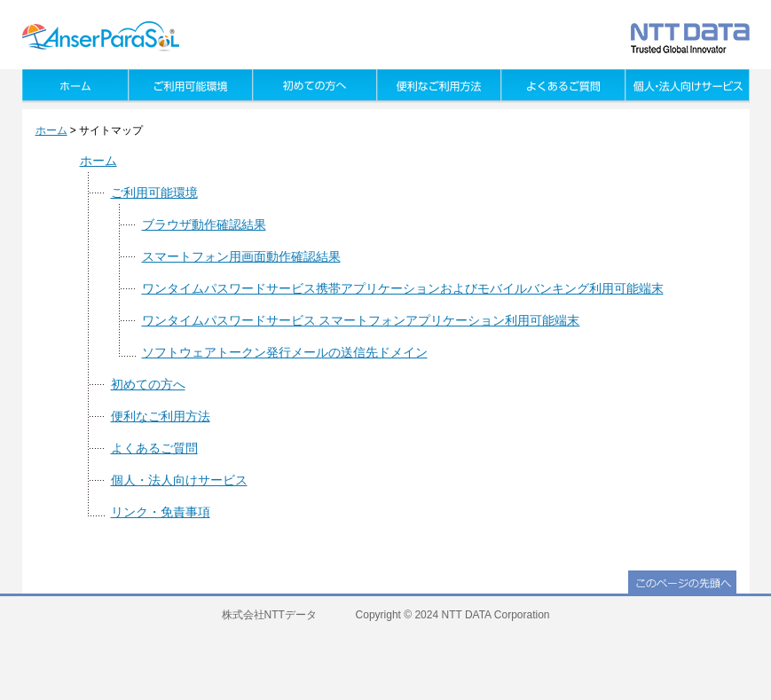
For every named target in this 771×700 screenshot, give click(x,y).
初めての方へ (148, 384)
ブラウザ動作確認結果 (204, 224)
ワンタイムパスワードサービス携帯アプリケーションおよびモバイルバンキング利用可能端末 (403, 288)
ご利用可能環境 (154, 193)
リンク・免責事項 (161, 512)
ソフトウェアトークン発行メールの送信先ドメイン (285, 352)
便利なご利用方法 (161, 416)
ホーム (51, 130)
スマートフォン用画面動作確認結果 (241, 256)
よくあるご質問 (154, 448)
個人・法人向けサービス (179, 480)
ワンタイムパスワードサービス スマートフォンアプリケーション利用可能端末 (361, 320)
